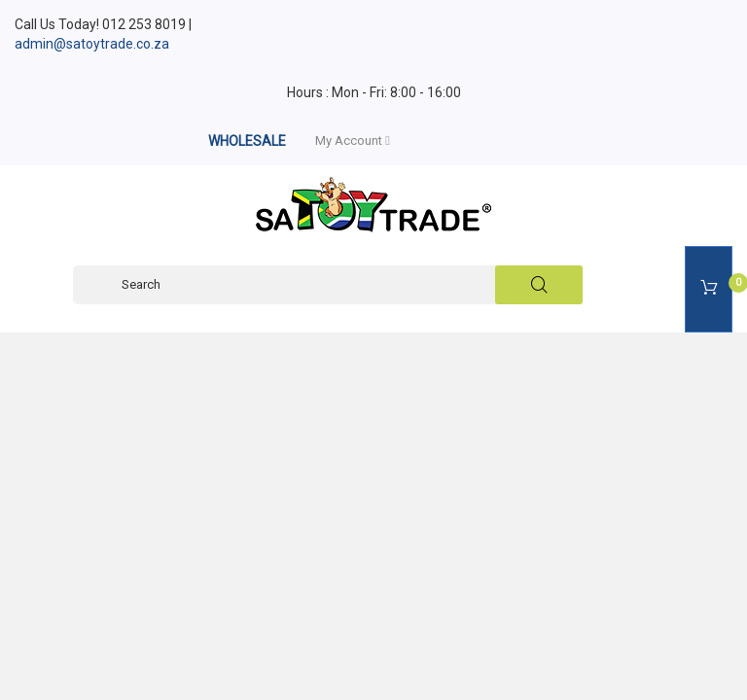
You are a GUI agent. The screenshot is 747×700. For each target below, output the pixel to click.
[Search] (328, 285)
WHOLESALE (247, 141)
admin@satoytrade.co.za (92, 44)
